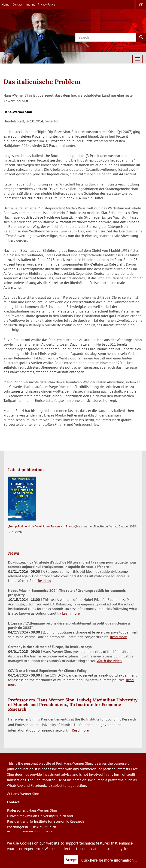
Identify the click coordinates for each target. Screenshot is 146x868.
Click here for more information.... (109, 860)
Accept (71, 860)
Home (6, 4)
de (141, 4)
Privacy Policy (46, 4)
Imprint (30, 4)
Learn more (71, 613)
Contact (17, 4)
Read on (44, 581)
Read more (118, 637)
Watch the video (109, 661)
